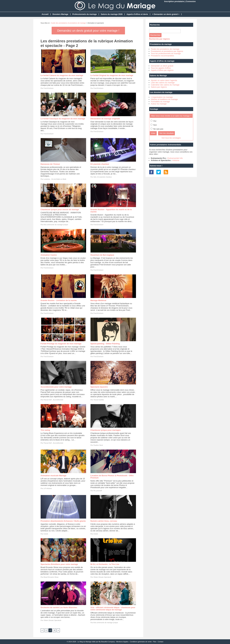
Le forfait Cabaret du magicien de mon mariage (62, 75)
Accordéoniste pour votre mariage (56, 387)
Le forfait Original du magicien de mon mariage (112, 75)
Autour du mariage (159, 104)
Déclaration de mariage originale (105, 119)
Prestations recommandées (163, 56)
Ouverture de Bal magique (102, 255)
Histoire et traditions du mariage (164, 99)
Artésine (176, 160)
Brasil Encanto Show (51, 577)
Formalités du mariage (160, 102)
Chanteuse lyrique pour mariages (106, 430)
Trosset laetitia (99, 400)
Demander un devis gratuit (162, 66)
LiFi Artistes (48, 488)
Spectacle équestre (99, 387)
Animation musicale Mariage (54, 476)
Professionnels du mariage (84, 14)
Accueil (45, 14)
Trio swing (45, 430)
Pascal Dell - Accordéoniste (53, 400)
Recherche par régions (160, 39)
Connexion (191, 1)
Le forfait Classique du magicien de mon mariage (63, 119)
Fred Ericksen (49, 88)
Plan (155, 642)
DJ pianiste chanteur (100, 164)
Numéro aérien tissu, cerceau (104, 521)
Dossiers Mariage (60, 14)
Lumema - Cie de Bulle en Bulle (55, 179)
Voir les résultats (166, 133)
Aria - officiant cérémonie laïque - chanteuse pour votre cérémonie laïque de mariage (113, 609)
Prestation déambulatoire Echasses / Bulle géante (63, 521)
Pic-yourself (98, 491)
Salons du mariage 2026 (112, 14)
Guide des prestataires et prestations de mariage (68, 23)
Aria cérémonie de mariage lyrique (56, 225)
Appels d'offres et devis (137, 14)
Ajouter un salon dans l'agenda (164, 80)
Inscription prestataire (174, 1)
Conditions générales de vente (141, 642)
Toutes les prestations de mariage (165, 49)
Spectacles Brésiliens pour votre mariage (59, 564)
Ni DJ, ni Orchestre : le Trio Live (105, 564)
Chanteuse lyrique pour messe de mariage (60, 209)
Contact (160, 642)
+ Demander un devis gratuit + (166, 14)
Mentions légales (122, 642)
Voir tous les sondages (171, 138)
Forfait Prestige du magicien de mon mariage (61, 344)
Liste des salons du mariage (163, 83)
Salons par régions (159, 87)
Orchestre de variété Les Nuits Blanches (59, 607)
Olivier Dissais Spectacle (102, 577)
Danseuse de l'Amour (50, 164)
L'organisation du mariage (162, 97)
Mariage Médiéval (98, 300)
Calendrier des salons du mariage (165, 85)
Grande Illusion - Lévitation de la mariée (59, 300)
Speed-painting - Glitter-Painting (105, 344)
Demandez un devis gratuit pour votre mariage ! (88, 31)
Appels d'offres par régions (162, 70)
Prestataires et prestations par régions (167, 51)
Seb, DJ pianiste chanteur (103, 177)
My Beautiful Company (107, 642)
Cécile (46, 534)
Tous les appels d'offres (161, 68)
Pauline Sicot (98, 445)
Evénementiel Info (175, 158)
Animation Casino (49, 255)
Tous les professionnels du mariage (166, 53)
